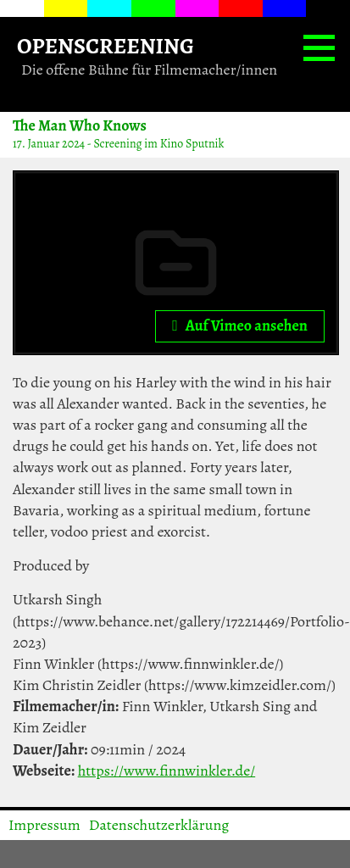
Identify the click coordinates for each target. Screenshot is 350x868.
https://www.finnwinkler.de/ (167, 771)
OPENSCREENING (106, 45)
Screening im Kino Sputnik (158, 144)
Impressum (44, 825)
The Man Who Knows (80, 125)
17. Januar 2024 (49, 144)
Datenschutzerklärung (159, 825)
